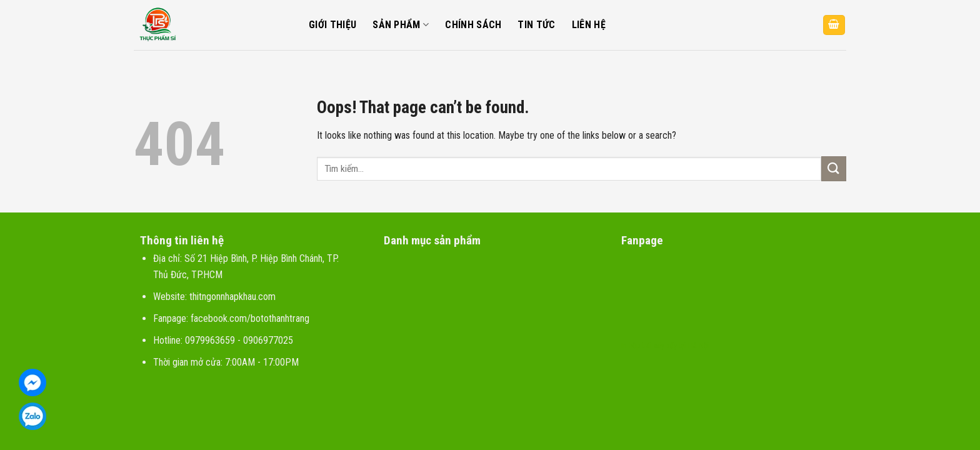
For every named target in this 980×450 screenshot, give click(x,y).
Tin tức (536, 25)
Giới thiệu (332, 25)
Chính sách (473, 25)
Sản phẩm (401, 25)
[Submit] (834, 168)
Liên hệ (589, 25)
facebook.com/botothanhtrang (250, 318)
